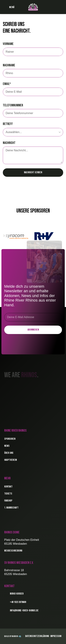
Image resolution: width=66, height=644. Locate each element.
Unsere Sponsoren (33, 212)
